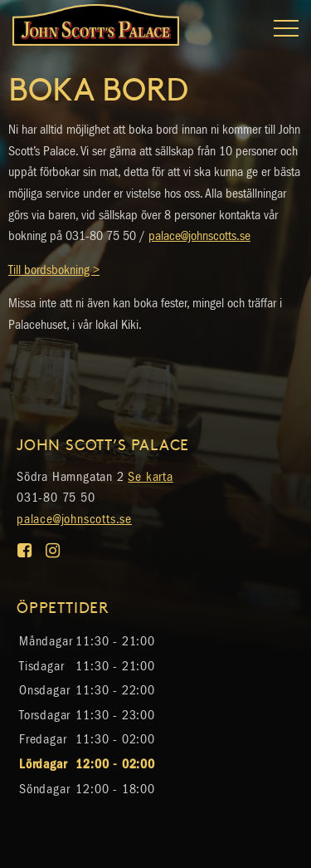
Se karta (150, 476)
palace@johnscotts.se (199, 235)
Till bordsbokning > (54, 270)
